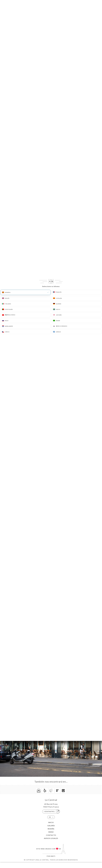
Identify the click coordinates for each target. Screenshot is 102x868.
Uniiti (53, 856)
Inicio (51, 822)
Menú (51, 832)
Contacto (51, 835)
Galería (51, 826)
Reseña (51, 829)
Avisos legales (51, 838)
